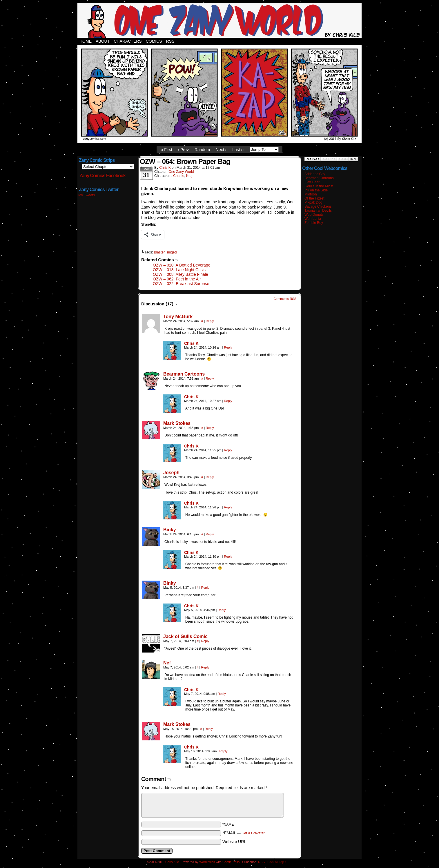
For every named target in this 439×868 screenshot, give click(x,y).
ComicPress (231, 862)
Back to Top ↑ (277, 862)
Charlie (179, 176)
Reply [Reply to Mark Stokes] (210, 428)
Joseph (171, 473)
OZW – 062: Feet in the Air (177, 279)
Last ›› (238, 150)
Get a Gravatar (253, 833)
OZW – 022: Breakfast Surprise (181, 284)
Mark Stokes (177, 423)
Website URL (234, 842)
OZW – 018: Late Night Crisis (179, 270)
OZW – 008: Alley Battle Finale (181, 274)
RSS (170, 41)
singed (172, 252)
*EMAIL (244, 833)
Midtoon (311, 194)
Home (86, 41)
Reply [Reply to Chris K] (228, 347)
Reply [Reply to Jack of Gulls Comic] (205, 641)
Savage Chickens (318, 206)
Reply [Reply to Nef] (205, 667)
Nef (167, 663)
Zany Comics (219, 20)
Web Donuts (314, 215)
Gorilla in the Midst (319, 186)
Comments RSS (285, 299)
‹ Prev (183, 150)
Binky (170, 530)
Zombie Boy (314, 223)
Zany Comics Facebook (103, 176)
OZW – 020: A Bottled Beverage (182, 265)
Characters (128, 41)
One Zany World (181, 172)
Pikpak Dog (313, 202)
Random (202, 150)
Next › (221, 150)
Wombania (313, 219)
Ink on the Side (316, 190)
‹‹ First (166, 150)
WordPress (207, 862)
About (103, 41)
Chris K (165, 168)
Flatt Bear (312, 182)
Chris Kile (172, 862)
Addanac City (315, 174)
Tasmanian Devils (318, 211)
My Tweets (87, 195)
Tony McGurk (178, 317)
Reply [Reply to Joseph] (210, 477)
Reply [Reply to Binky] (210, 534)
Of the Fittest (314, 198)
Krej (189, 176)
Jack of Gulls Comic (185, 636)
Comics (154, 41)
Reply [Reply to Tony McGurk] (210, 321)
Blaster (159, 252)
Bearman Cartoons (184, 374)
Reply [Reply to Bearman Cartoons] (210, 378)
